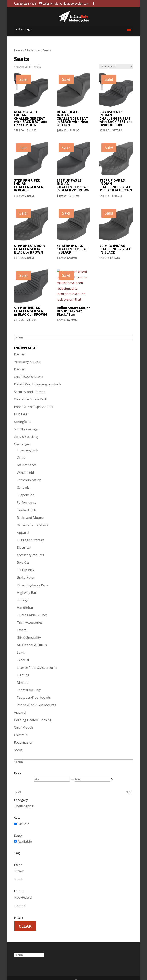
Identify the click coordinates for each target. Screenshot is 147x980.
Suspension (26, 485)
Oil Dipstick (26, 560)
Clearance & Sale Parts (31, 389)
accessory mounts (30, 545)
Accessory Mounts (28, 351)
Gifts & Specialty (26, 426)
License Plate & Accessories (37, 657)
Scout (18, 740)
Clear (25, 916)
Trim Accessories (30, 612)
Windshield (25, 462)
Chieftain (21, 725)
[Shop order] (116, 56)
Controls (23, 477)
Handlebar (25, 597)
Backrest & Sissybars (32, 515)
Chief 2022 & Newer (29, 366)
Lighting (23, 665)
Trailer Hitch (26, 500)
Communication (29, 470)
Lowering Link (27, 440)
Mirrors (23, 672)
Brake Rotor (26, 567)
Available (25, 831)
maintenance (27, 455)
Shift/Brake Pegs (26, 419)
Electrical (24, 537)
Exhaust (23, 650)
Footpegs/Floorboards (34, 687)
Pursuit (20, 344)
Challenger (33, 40)
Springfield (22, 411)
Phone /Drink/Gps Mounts (33, 397)
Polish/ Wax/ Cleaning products (38, 374)
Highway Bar (27, 582)
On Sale (23, 814)
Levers (22, 620)
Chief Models (24, 717)
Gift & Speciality (29, 627)
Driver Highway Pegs (32, 575)
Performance (27, 492)
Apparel (23, 522)
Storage (23, 590)
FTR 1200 (21, 404)
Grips (21, 447)
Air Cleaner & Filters (32, 635)
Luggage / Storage (31, 530)
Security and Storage (30, 382)
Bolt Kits (23, 552)
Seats (21, 642)
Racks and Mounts (31, 507)
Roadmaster (23, 732)
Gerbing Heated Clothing (33, 710)
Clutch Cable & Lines (32, 605)
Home (18, 40)
